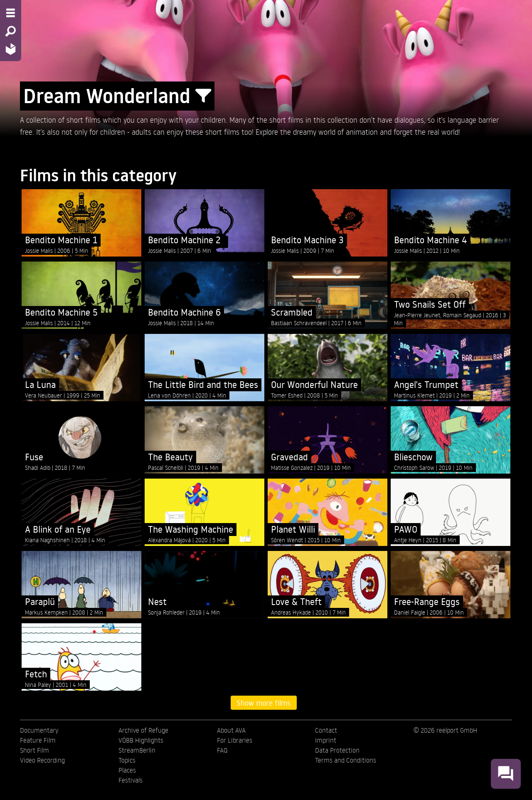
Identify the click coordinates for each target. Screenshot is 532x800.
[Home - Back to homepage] (11, 49)
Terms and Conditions (346, 760)
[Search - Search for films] (11, 31)
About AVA (231, 730)
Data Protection (337, 750)
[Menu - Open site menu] (11, 13)
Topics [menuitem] (127, 760)
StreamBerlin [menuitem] (137, 750)
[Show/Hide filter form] (203, 96)
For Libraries (235, 740)
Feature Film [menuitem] (38, 740)
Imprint (326, 740)
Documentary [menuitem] (39, 730)
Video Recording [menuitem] (42, 760)
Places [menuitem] (127, 770)
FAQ (222, 750)
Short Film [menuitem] (34, 750)
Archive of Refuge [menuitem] (143, 730)
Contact (326, 730)
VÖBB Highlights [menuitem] (141, 740)
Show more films (264, 703)
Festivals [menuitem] (131, 780)
